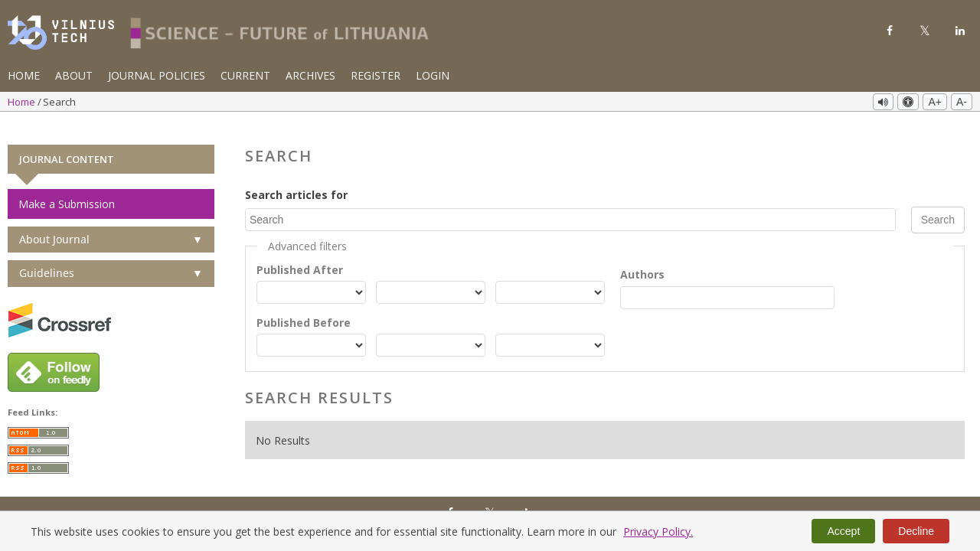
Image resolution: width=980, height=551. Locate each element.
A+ (935, 102)
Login (433, 75)
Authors (642, 256)
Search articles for (296, 176)
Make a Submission (67, 186)
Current (245, 75)
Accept (843, 531)
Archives (310, 75)
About (74, 75)
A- (962, 102)
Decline (916, 531)
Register (376, 75)
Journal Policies (157, 75)
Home (24, 75)
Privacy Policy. (658, 531)
